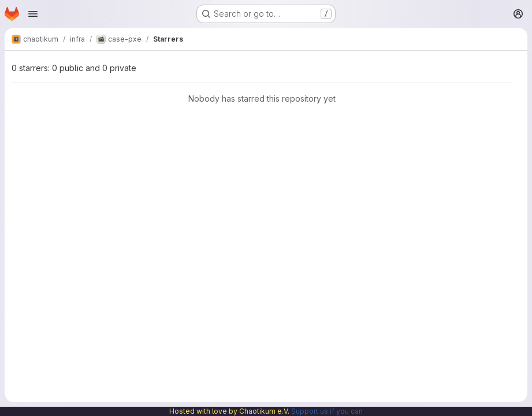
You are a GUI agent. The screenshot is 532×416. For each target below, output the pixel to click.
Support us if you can (327, 411)
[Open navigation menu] (33, 14)
